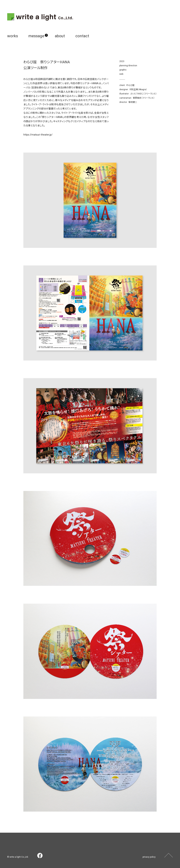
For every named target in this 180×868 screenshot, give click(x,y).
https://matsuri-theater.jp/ (38, 135)
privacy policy (149, 857)
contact (82, 36)
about (60, 36)
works (13, 36)
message (36, 36)
